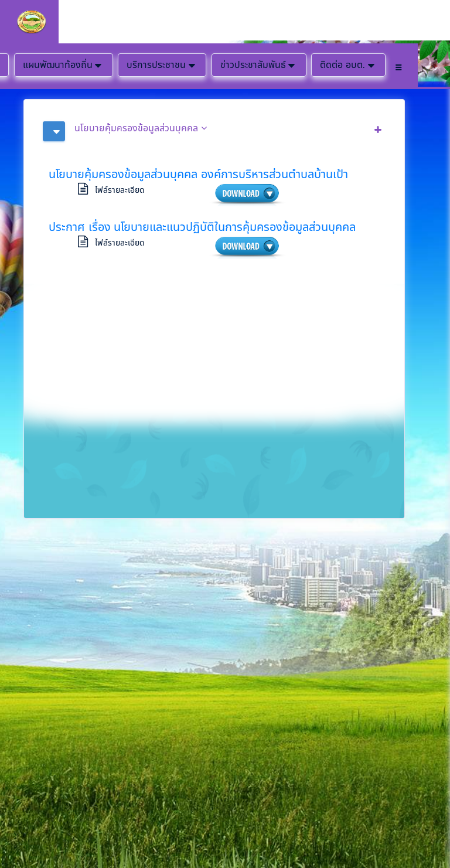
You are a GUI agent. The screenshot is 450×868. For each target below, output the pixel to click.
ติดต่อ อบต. (348, 65)
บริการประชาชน (162, 65)
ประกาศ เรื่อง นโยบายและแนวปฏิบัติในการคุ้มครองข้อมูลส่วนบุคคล (202, 227)
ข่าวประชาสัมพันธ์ (259, 65)
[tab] (214, 131)
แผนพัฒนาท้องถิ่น (64, 65)
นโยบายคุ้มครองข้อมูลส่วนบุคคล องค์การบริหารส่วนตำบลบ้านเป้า (198, 174)
